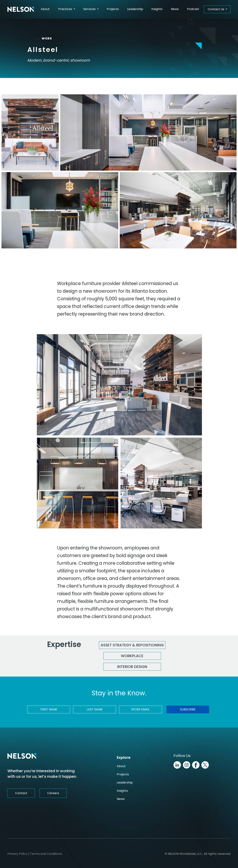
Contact (21, 793)
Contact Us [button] (216, 9)
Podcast (193, 9)
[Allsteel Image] (30, 132)
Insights (157, 9)
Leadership (135, 9)
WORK (45, 39)
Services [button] (90, 9)
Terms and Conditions (46, 854)
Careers (53, 793)
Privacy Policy (17, 854)
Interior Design (132, 667)
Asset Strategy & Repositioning (132, 645)
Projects (113, 9)
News (175, 9)
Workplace (132, 656)
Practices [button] (66, 9)
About (45, 9)
